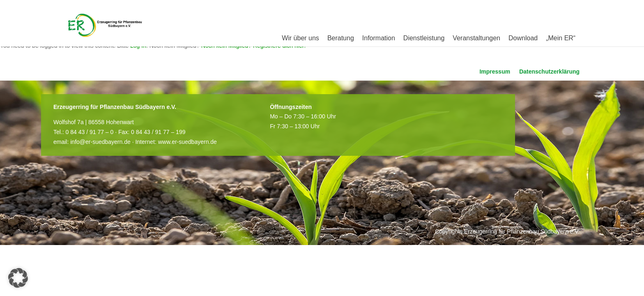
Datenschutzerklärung (549, 72)
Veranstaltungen (476, 38)
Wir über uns (300, 38)
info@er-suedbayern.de (100, 142)
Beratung (341, 38)
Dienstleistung (424, 38)
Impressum (495, 72)
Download (523, 38)
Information (379, 38)
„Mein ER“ (561, 38)
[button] (18, 278)
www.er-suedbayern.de (187, 142)
